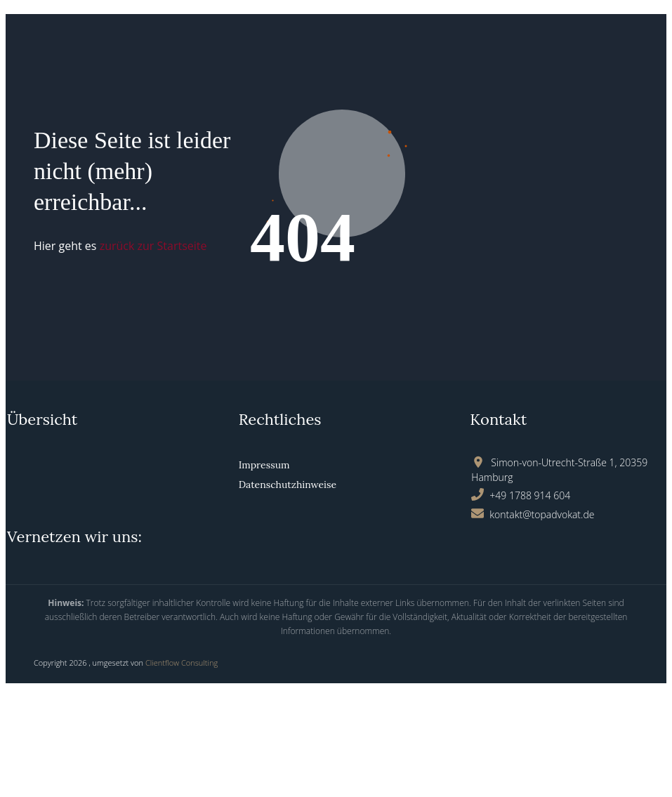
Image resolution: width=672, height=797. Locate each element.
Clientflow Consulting (182, 663)
